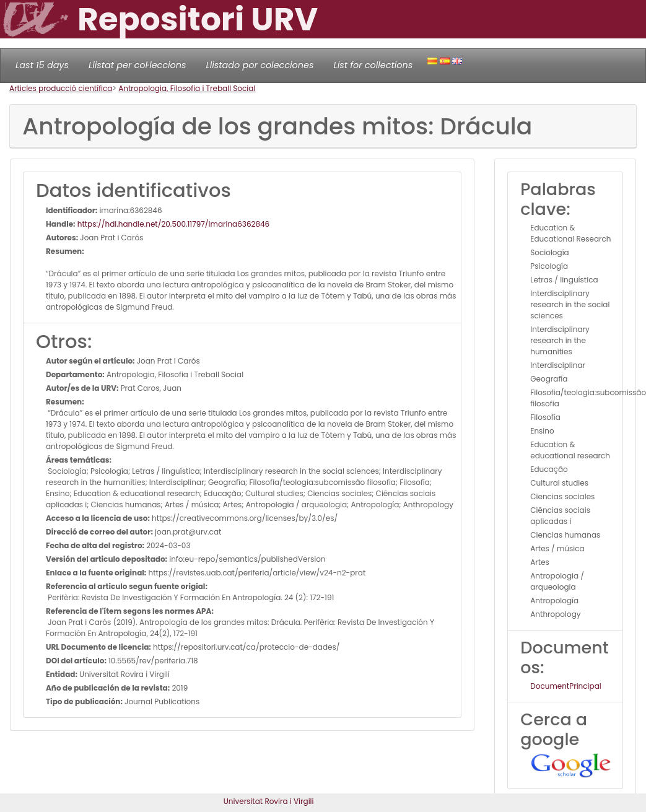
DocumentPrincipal (565, 686)
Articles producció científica (61, 88)
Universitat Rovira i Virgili (269, 801)
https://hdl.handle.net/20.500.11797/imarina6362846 (173, 224)
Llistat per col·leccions (137, 65)
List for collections (373, 65)
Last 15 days (42, 65)
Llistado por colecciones (260, 65)
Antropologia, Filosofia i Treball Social (187, 88)
